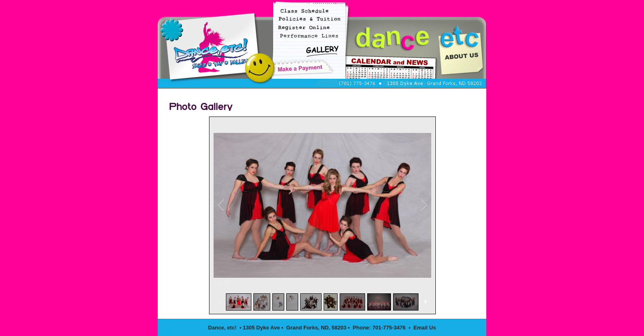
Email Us (425, 328)
